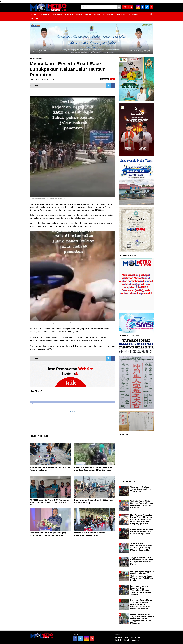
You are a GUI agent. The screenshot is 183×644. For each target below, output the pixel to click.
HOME (34, 14)
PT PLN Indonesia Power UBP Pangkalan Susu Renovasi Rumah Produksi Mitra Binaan (49, 503)
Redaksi (119, 637)
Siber (126, 637)
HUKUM (34, 19)
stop (112, 79)
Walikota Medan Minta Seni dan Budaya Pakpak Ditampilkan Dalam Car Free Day (142, 504)
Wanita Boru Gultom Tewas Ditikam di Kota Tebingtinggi (140, 489)
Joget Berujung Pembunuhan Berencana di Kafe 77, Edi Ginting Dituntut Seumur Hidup (142, 547)
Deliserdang (40, 58)
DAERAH (69, 14)
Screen (128, 7)
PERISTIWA (45, 14)
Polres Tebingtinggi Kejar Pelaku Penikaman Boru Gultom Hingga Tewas (142, 531)
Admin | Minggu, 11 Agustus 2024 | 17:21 (42, 80)
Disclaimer (135, 637)
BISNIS (88, 14)
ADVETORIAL (134, 14)
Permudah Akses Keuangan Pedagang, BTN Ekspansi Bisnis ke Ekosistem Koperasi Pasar (48, 535)
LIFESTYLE (99, 14)
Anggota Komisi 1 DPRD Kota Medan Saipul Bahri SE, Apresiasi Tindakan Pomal (142, 561)
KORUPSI (121, 14)
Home (32, 58)
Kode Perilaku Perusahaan (127, 640)
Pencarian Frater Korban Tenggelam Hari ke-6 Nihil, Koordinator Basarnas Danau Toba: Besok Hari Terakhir (142, 604)
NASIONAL (57, 14)
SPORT (110, 14)
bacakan (104, 79)
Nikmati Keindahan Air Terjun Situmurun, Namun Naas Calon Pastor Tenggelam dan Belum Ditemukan (142, 619)
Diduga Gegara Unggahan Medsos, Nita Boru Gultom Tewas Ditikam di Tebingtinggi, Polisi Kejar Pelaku (142, 576)
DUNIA (79, 14)
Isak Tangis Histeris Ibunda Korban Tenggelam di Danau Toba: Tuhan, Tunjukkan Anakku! (141, 590)
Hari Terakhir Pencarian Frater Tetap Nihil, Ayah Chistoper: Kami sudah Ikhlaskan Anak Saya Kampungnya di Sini (141, 519)
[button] (151, 13)
